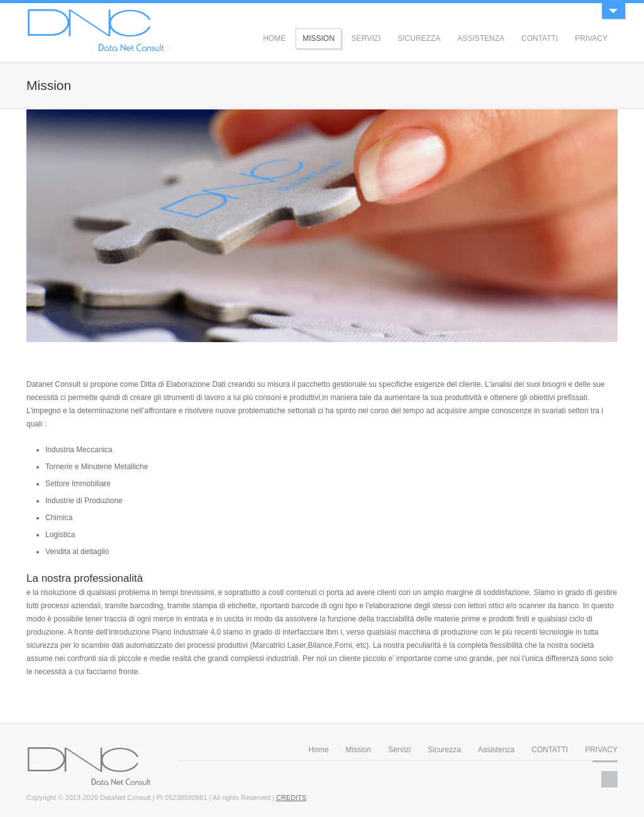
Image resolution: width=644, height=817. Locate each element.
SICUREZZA (419, 38)
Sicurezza (444, 750)
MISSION (319, 38)
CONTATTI (540, 38)
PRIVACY (591, 38)
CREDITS (291, 798)
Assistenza (496, 750)
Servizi (399, 750)
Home (319, 750)
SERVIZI (366, 38)
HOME (274, 38)
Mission (359, 750)
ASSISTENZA (481, 38)
